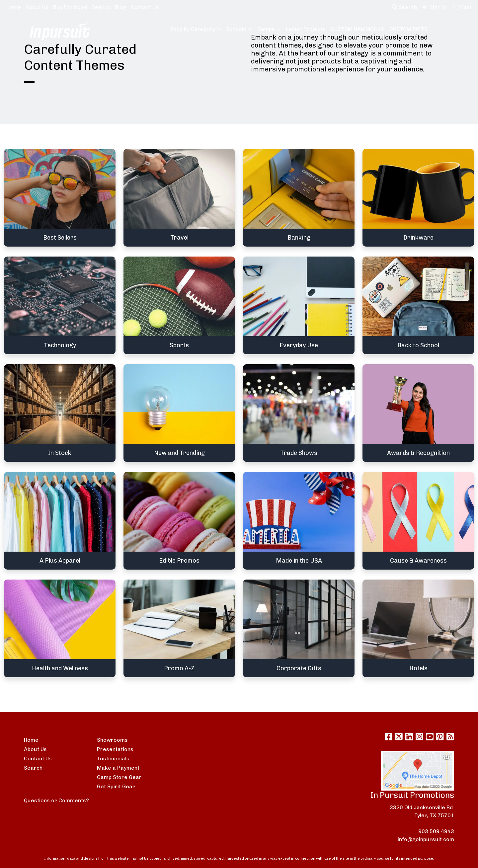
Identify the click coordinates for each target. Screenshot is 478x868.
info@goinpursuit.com (426, 839)
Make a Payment (118, 768)
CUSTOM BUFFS (409, 29)
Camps (266, 29)
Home (14, 7)
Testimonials (113, 759)
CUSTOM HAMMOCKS (357, 29)
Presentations (115, 749)
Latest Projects (306, 29)
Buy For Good (70, 7)
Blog (120, 7)
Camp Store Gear (119, 777)
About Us (37, 7)
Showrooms (112, 740)
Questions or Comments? (56, 800)
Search (101, 7)
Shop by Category (193, 29)
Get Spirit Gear (116, 786)
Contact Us (145, 7)
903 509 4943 (436, 831)
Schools (236, 29)
